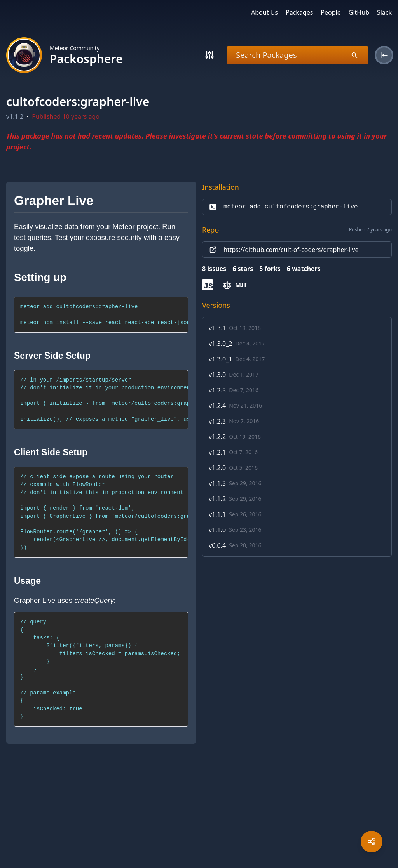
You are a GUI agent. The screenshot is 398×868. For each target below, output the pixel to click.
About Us (264, 12)
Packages (299, 12)
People (331, 12)
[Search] (209, 55)
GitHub (359, 12)
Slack (384, 12)
